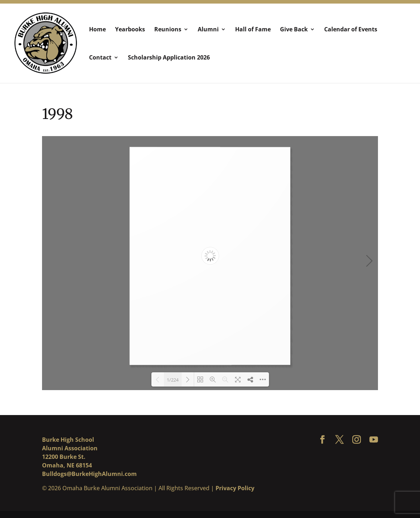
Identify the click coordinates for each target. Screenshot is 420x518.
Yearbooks (130, 30)
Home (97, 30)
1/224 (173, 380)
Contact (100, 58)
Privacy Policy (235, 488)
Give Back (294, 30)
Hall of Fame (253, 30)
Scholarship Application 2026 (169, 58)
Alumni (208, 30)
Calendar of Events (351, 30)
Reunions (168, 30)
